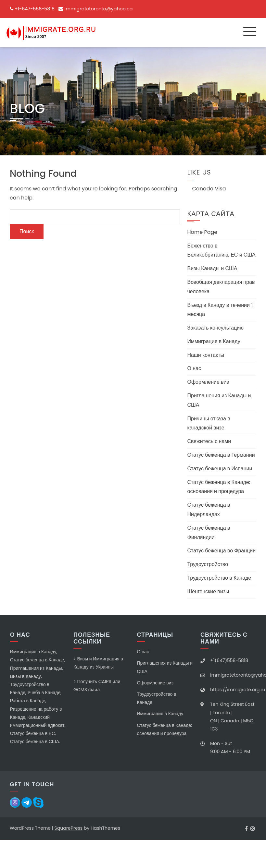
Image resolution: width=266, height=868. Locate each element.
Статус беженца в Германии (221, 455)
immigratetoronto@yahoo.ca (99, 9)
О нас (194, 368)
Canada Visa (209, 189)
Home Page (202, 232)
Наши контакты (205, 355)
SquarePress (69, 828)
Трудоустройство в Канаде (219, 578)
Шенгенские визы (208, 591)
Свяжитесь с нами (209, 441)
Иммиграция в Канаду (214, 341)
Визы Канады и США (212, 268)
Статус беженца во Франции (221, 551)
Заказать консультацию (215, 328)
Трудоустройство (208, 564)
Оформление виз (208, 382)
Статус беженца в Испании (220, 469)
